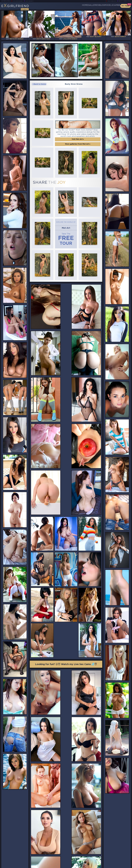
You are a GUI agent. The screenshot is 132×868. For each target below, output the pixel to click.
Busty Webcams (124, 1)
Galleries (80, 6)
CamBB (115, 6)
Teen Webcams (111, 1)
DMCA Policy (108, 866)
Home (67, 6)
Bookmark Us (111, 852)
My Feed (125, 6)
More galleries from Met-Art (78, 141)
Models (103, 6)
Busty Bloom (32, 1)
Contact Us (111, 861)
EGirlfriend (20, 7)
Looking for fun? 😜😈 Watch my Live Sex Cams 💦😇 (66, 536)
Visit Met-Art (78, 137)
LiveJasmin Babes (19, 1)
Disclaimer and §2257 (122, 866)
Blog (92, 6)
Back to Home (39, 82)
